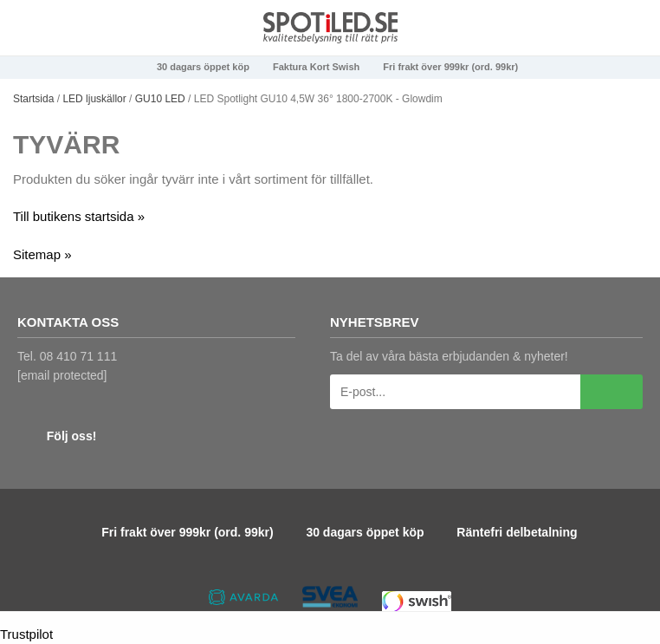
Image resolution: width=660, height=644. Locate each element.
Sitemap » (42, 254)
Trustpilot (26, 634)
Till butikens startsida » (79, 216)
